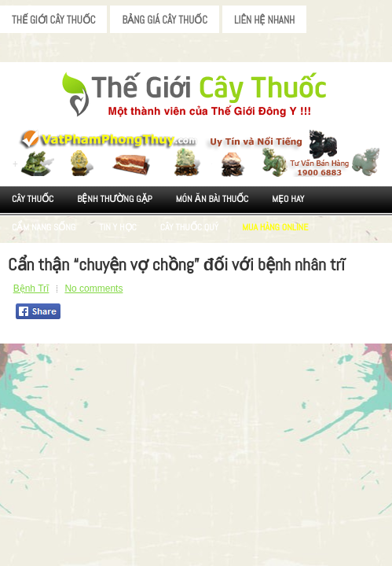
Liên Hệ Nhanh (264, 20)
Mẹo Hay (288, 199)
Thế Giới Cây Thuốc (53, 20)
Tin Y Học (118, 227)
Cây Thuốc (33, 199)
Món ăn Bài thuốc (212, 199)
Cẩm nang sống (44, 227)
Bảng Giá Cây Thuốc (165, 20)
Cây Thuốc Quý (189, 227)
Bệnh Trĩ (31, 289)
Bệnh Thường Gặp (115, 199)
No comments (93, 289)
